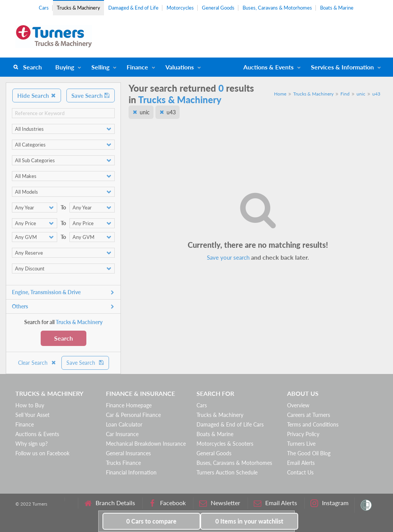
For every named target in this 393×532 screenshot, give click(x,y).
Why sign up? (31, 444)
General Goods (218, 8)
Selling (100, 67)
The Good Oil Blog (309, 453)
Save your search (228, 257)
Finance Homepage (129, 405)
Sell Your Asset (32, 415)
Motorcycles (180, 8)
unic (361, 94)
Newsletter (220, 503)
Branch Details (110, 503)
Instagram (329, 503)
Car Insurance (122, 434)
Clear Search (37, 363)
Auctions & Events (37, 434)
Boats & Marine (337, 8)
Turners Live (301, 444)
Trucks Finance (123, 463)
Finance (137, 67)
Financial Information (131, 472)
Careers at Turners (309, 415)
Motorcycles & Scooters (225, 444)
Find (345, 94)
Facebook (167, 503)
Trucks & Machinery (78, 8)
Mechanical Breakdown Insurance (146, 444)
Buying (65, 67)
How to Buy (30, 405)
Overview (298, 405)
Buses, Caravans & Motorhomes (277, 8)
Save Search (91, 96)
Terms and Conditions (313, 424)
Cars (44, 8)
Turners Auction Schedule (227, 472)
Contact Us (300, 472)
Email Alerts (301, 463)
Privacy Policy (303, 434)
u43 (376, 94)
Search (32, 67)
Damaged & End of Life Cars (230, 424)
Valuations (180, 67)
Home (280, 94)
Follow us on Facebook (42, 453)
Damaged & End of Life (133, 8)
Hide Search (37, 96)
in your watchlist (249, 521)
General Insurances (128, 453)
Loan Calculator (124, 424)
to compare (151, 521)
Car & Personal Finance (133, 415)
